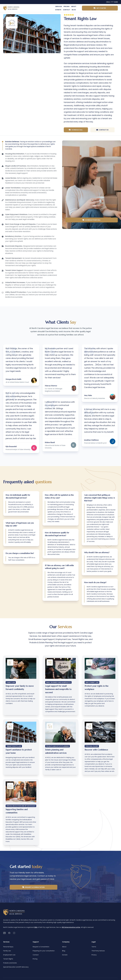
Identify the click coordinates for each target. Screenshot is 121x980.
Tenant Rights (8, 959)
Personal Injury (8, 947)
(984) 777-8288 (112, 2)
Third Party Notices (98, 951)
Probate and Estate (10, 963)
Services (59, 6)
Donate (58, 10)
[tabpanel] (32, 34)
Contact (67, 10)
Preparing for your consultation (44, 951)
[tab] (29, 145)
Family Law (7, 951)
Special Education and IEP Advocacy (16, 967)
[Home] (11, 8)
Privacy (94, 955)
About (74, 6)
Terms (94, 947)
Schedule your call (91, 220)
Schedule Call (76, 130)
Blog (74, 10)
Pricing (67, 6)
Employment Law (9, 955)
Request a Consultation (33, 887)
